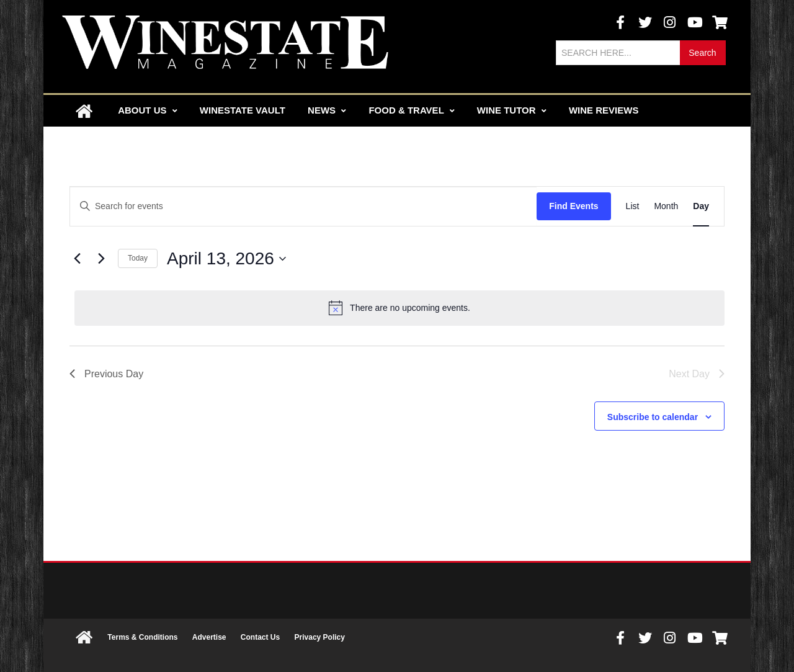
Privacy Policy (320, 637)
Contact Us (260, 637)
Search (702, 53)
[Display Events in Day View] (701, 206)
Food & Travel (411, 110)
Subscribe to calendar (653, 417)
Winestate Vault (243, 110)
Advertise (209, 637)
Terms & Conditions (142, 637)
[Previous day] (77, 259)
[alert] (399, 308)
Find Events (573, 206)
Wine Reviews (604, 110)
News (327, 110)
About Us (148, 110)
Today (138, 258)
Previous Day (106, 374)
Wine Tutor (512, 110)
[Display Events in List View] (633, 206)
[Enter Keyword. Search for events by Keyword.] (303, 206)
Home (84, 111)
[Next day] (101, 259)
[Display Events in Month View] (666, 206)
